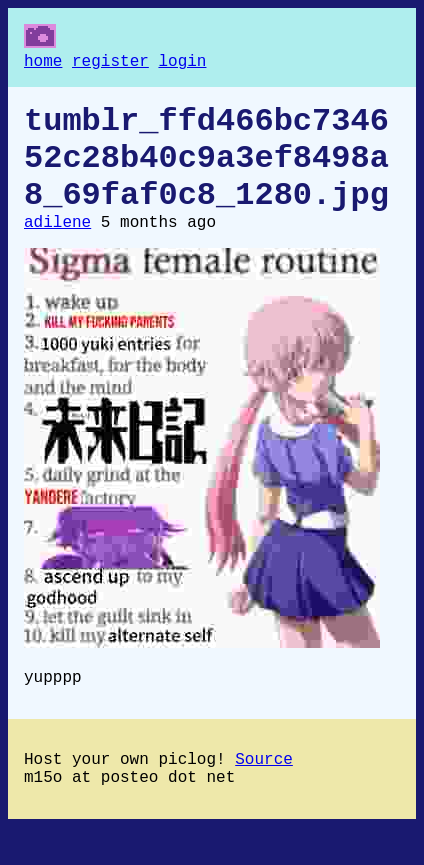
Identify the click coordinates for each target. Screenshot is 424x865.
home (43, 64)
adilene (57, 247)
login (182, 64)
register (110, 64)
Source (264, 792)
